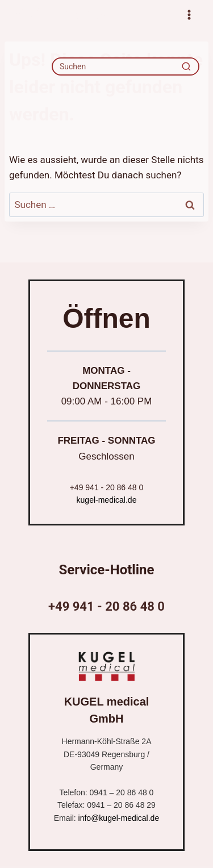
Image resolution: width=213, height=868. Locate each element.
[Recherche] (186, 66)
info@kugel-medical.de (119, 818)
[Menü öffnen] (189, 14)
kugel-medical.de (107, 500)
